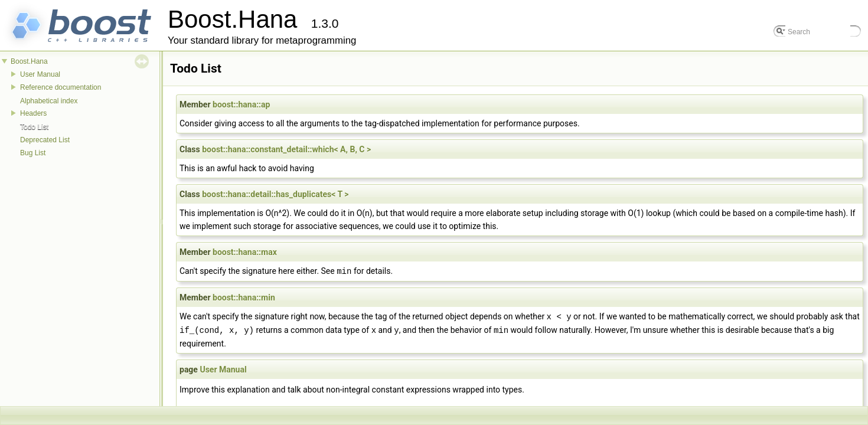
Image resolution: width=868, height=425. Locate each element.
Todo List (34, 127)
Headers (33, 113)
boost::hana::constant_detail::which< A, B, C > (286, 149)
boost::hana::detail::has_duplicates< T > (275, 194)
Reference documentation (61, 87)
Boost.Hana (29, 61)
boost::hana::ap (241, 104)
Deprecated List (45, 140)
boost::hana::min (244, 297)
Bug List (33, 153)
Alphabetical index (49, 101)
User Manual (40, 74)
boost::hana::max (245, 252)
